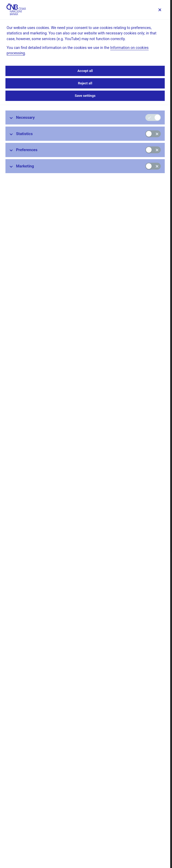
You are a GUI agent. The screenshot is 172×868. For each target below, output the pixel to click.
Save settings (85, 96)
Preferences (27, 150)
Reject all (85, 83)
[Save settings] (160, 10)
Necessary (25, 117)
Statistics (24, 134)
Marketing (25, 166)
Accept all (85, 71)
